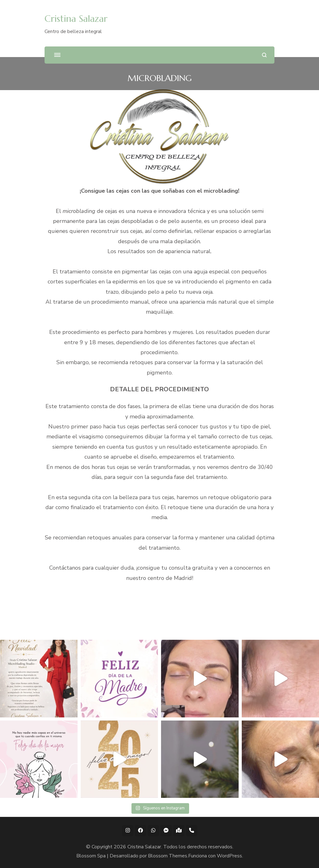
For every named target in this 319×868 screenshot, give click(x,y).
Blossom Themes (168, 856)
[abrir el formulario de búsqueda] (264, 55)
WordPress (229, 856)
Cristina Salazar (76, 19)
